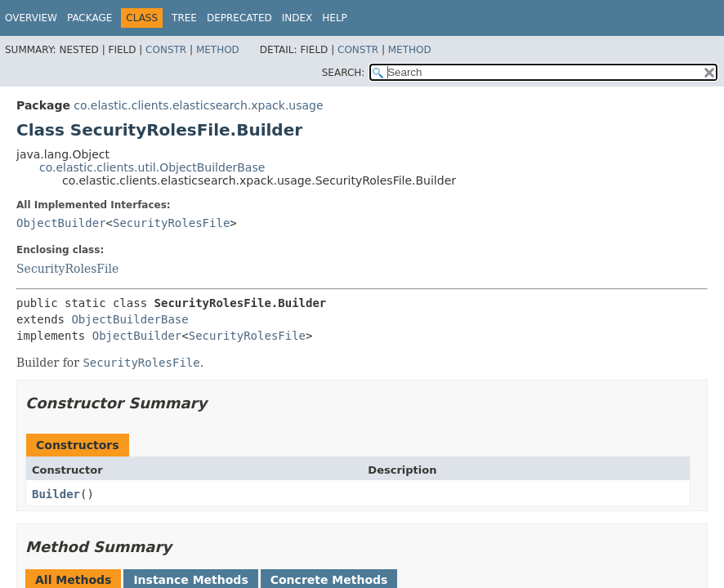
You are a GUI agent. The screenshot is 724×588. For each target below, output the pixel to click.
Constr (166, 50)
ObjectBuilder (61, 223)
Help (335, 18)
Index (297, 18)
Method (218, 50)
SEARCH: (344, 73)
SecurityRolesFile (171, 223)
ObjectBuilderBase (130, 319)
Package (89, 18)
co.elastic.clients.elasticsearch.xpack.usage (198, 105)
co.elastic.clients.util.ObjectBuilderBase (152, 167)
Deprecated (239, 18)
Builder (56, 494)
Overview (31, 18)
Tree (184, 18)
